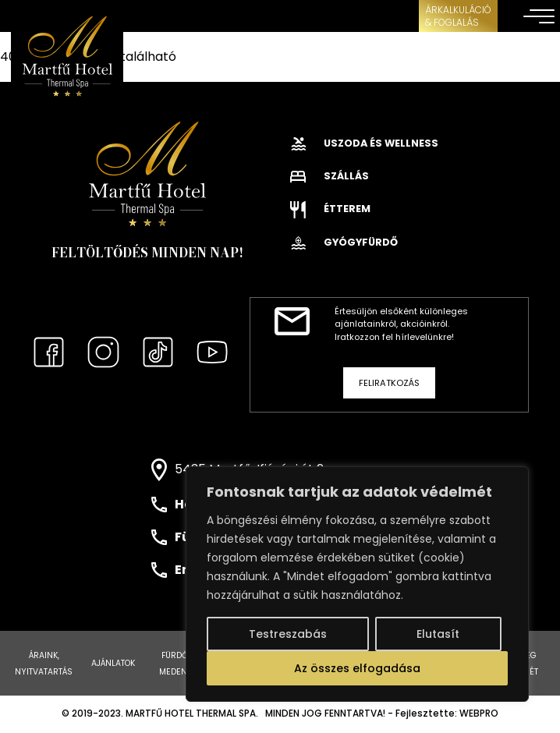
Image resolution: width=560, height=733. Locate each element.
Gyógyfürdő (344, 242)
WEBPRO (479, 714)
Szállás (330, 176)
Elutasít (438, 634)
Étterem (330, 209)
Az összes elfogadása (357, 668)
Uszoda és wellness (364, 143)
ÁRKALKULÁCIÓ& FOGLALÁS (458, 16)
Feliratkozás (389, 383)
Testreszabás (288, 634)
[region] (357, 584)
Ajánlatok (113, 663)
